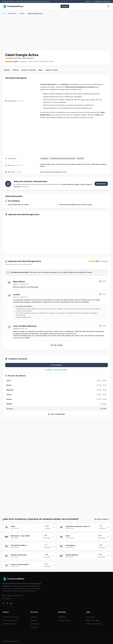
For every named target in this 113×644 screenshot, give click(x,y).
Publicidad (62, 617)
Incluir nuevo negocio (10, 620)
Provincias (34, 627)
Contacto (34, 620)
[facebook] (7, 603)
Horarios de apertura (29, 70)
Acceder (65, 6)
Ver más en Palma (102, 519)
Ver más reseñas (57, 345)
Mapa (40, 70)
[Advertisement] (57, 32)
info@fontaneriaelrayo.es (102, 1)
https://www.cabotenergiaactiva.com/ (53, 172)
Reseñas (7, 70)
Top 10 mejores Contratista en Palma (77, 272)
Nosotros (34, 617)
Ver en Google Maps (56, 414)
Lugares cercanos (51, 70)
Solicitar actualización (10, 617)
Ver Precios (101, 184)
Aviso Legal (90, 617)
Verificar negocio (64, 620)
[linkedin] (11, 603)
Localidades (35, 624)
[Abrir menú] (108, 6)
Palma (22, 13)
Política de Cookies (93, 620)
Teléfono (16, 70)
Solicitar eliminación (10, 624)
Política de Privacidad (94, 624)
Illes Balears (12, 13)
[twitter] (4, 603)
